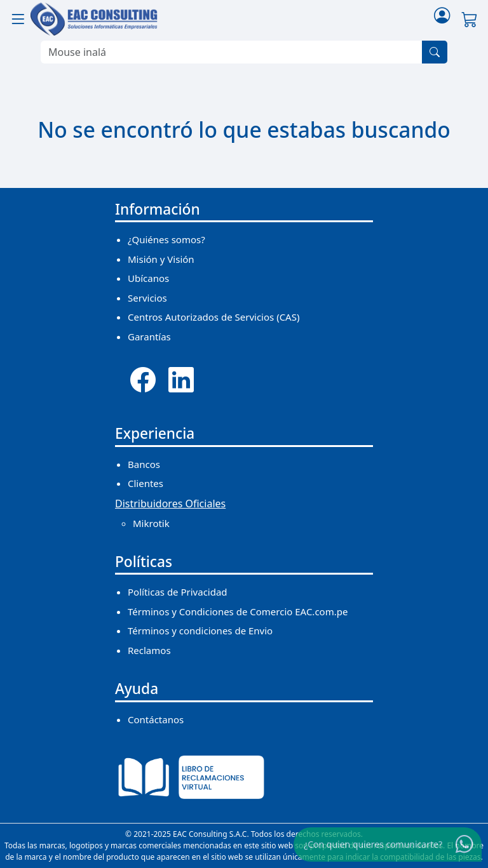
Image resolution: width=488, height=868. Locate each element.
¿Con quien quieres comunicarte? (373, 844)
